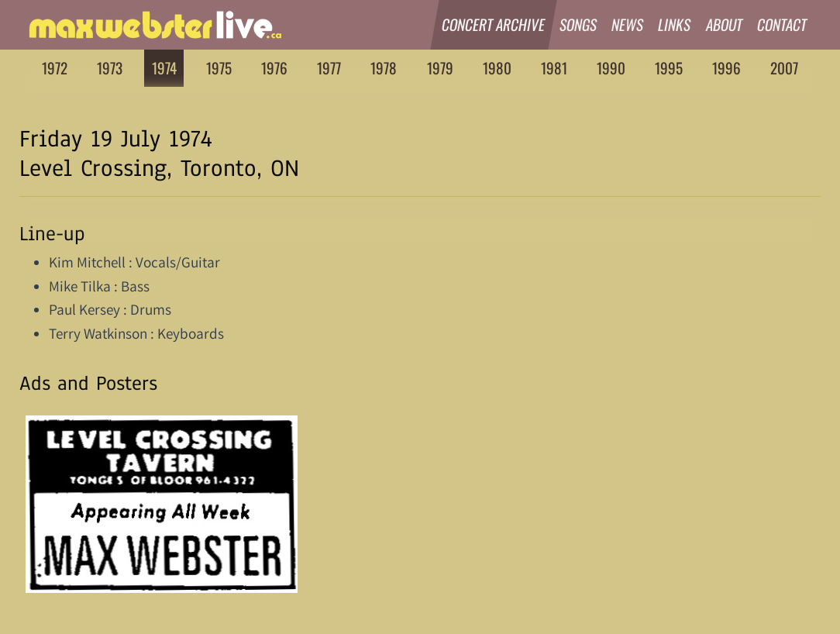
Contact (782, 24)
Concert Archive (494, 24)
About (725, 24)
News (628, 24)
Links (675, 24)
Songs (578, 24)
